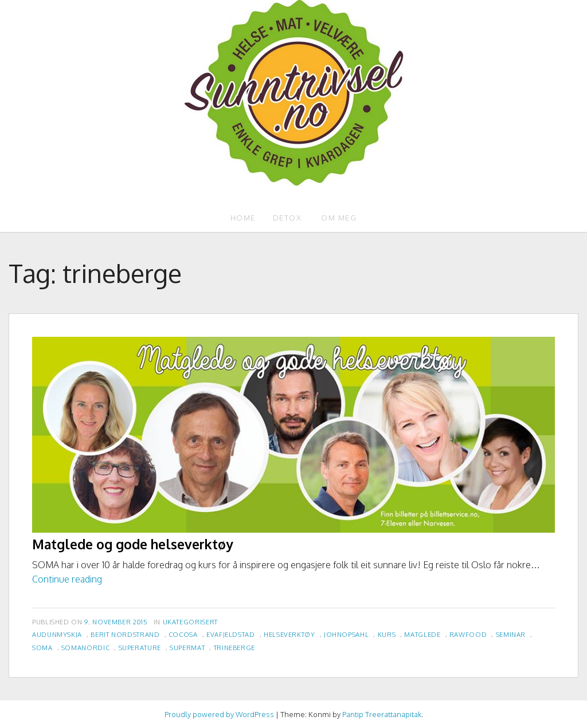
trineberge (234, 648)
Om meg (339, 218)
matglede (422, 634)
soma (42, 648)
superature (140, 648)
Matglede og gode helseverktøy (133, 544)
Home (243, 218)
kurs (387, 634)
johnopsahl (346, 634)
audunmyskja (57, 634)
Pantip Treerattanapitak (382, 714)
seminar (511, 634)
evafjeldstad (231, 634)
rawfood (468, 634)
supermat (187, 648)
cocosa (183, 634)
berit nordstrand (125, 634)
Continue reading (67, 579)
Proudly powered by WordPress (219, 714)
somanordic (85, 648)
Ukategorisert (190, 622)
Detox (287, 218)
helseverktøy (289, 634)
